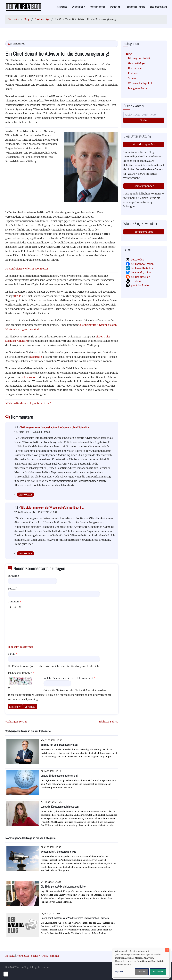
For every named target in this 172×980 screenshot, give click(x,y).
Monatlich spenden (144, 144)
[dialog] (141, 963)
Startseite (62, 7)
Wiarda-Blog (79, 7)
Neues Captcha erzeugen (9, 688)
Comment (14, 602)
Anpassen (119, 972)
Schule (132, 78)
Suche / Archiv (40, 956)
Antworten (26, 495)
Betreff (12, 589)
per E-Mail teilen (141, 285)
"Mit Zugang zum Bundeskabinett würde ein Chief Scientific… (56, 427)
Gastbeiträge (42, 19)
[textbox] (62, 626)
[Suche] (144, 115)
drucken (136, 281)
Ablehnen (142, 972)
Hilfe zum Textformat (20, 647)
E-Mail (12, 654)
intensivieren (30, 377)
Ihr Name (13, 576)
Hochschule (135, 68)
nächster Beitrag (109, 722)
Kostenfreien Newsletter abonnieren (27, 269)
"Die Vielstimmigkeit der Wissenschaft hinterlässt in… (52, 508)
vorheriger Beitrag (16, 722)
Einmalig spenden (144, 186)
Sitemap (55, 956)
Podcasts (133, 73)
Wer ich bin (115, 7)
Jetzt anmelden (144, 232)
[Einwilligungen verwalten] (6, 974)
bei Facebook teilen (142, 264)
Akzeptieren (158, 972)
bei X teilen (138, 260)
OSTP (17, 296)
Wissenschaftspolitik (140, 83)
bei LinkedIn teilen (142, 268)
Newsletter (23, 956)
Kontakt (10, 956)
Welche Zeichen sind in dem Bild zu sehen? (68, 678)
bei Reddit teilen (141, 277)
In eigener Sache (138, 88)
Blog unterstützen (158, 7)
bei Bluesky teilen (141, 273)
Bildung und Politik (139, 58)
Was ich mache (98, 7)
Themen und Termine (135, 7)
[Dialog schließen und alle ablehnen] (167, 950)
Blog (27, 19)
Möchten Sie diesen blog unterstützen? (28, 403)
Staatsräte (36, 357)
